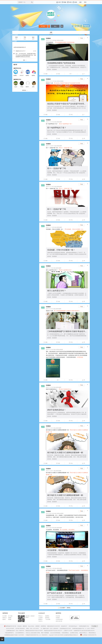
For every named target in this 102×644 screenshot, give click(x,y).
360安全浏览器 (60, 40)
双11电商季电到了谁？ (66, 124)
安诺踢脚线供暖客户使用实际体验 (65, 42)
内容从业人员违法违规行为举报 (33, 633)
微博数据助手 (17, 75)
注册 (80, 2)
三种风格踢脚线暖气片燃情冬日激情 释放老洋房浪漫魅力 (71, 331)
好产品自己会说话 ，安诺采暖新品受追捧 (64, 593)
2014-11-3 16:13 (50, 428)
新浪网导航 (43, 626)
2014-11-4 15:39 (50, 387)
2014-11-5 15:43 (50, 349)
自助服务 (58, 618)
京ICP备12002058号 (20, 628)
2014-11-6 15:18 (50, 309)
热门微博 (5, 616)
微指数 (10, 619)
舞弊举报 (25, 626)
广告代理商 (48, 619)
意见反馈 (19, 626)
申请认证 (40, 616)
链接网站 (47, 616)
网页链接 (80, 357)
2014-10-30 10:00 (50, 528)
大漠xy (22, 87)
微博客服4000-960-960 (10, 626)
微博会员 (5, 618)
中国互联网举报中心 (10, 633)
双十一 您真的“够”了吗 (65, 148)
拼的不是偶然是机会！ (65, 389)
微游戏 (4, 619)
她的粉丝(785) (17, 79)
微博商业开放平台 (30, 75)
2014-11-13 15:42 (50, 122)
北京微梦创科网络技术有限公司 (71, 635)
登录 (85, 2)
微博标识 (40, 619)
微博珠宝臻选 (35, 75)
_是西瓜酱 (34, 87)
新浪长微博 (59, 122)
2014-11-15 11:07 (50, 81)
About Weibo (31, 626)
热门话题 (10, 616)
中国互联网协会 (65, 633)
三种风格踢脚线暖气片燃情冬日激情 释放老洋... (67, 311)
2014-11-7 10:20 (50, 268)
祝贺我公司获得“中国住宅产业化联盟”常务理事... (68, 83)
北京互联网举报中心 (20, 633)
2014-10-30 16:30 (50, 513)
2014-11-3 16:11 (50, 471)
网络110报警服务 (45, 633)
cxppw (16, 87)
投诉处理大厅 (64, 626)
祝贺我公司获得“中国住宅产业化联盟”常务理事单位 (68, 104)
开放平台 (40, 621)
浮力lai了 (22, 75)
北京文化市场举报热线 (55, 633)
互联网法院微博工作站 (84, 626)
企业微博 (40, 618)
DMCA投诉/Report (73, 626)
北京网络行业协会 (74, 633)
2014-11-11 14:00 (50, 227)
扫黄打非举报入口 (83, 633)
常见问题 (58, 616)
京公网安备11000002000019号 (88, 635)
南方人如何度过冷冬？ (65, 270)
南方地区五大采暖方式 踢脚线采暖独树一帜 (65, 452)
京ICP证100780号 (10, 628)
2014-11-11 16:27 (50, 187)
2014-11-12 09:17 (50, 146)
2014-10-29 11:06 (50, 568)
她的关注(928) (17, 68)
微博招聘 (38, 626)
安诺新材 (48, 38)
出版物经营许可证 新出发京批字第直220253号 (84, 631)
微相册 (10, 618)
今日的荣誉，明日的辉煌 (67, 530)
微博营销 (47, 618)
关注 (43, 26)
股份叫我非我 (29, 87)
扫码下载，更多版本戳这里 (30, 617)
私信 (55, 26)
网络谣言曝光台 (92, 633)
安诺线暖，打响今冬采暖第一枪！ (74, 229)
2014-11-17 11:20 (50, 40)
